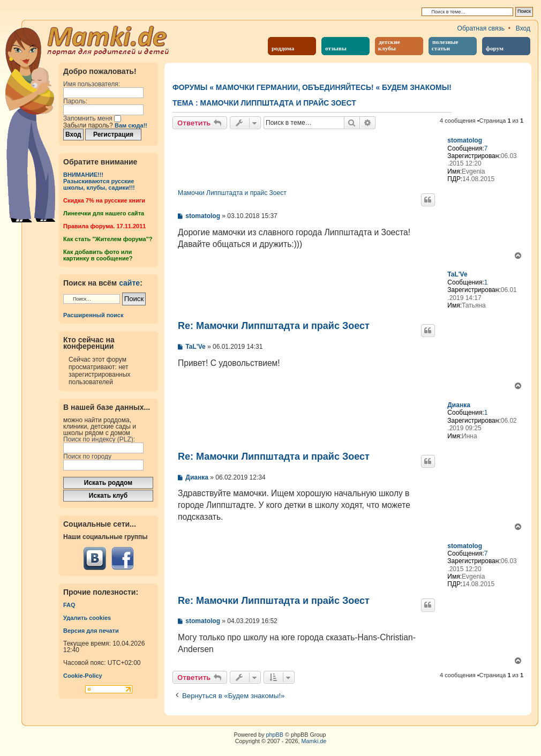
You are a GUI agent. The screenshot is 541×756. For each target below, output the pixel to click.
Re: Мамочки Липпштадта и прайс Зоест (274, 326)
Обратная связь (481, 28)
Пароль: (75, 101)
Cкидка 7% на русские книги (104, 200)
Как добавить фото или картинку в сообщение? (98, 255)
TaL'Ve (457, 274)
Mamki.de (314, 741)
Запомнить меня (92, 118)
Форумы (190, 87)
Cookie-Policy (83, 676)
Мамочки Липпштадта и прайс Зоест (278, 103)
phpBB (275, 735)
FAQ (69, 605)
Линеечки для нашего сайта (104, 213)
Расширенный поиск (93, 315)
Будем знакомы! (417, 87)
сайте (129, 283)
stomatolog (465, 140)
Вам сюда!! (131, 125)
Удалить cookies (87, 618)
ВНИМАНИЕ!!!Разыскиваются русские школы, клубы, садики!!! (99, 181)
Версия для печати (91, 631)
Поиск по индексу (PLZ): (99, 439)
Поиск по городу (87, 456)
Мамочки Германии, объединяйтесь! (295, 87)
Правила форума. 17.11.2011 (104, 226)
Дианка (459, 405)
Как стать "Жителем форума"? (108, 239)
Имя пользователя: (92, 84)
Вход (523, 28)
